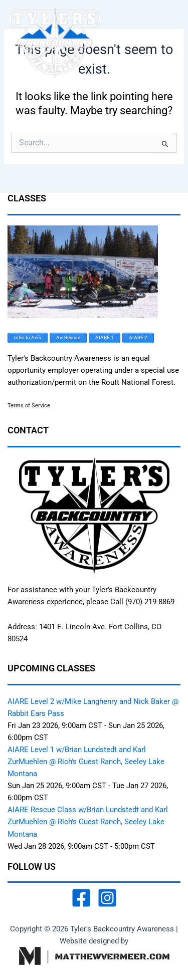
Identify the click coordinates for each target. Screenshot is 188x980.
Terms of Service (29, 406)
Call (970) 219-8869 (142, 602)
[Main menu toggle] (167, 43)
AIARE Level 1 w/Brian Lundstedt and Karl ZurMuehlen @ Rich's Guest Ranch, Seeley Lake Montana (86, 762)
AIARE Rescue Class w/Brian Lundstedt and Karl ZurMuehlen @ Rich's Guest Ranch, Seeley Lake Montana (88, 822)
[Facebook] (81, 898)
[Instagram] (107, 898)
